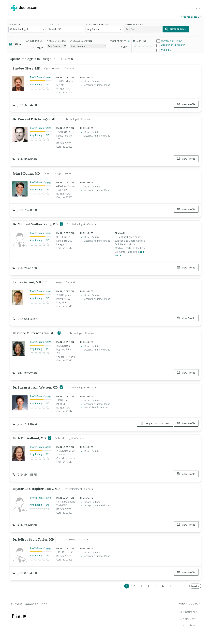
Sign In (196, 8)
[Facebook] (13, 595)
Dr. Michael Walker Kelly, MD (36, 216)
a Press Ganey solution (29, 583)
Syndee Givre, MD (26, 66)
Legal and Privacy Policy (109, 630)
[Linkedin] (18, 595)
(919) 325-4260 (25, 103)
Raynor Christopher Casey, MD (36, 472)
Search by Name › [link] (192, 15)
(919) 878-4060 (25, 554)
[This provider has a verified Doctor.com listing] (61, 216)
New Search (176, 27)
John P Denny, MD (26, 168)
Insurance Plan (134, 22)
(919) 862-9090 (25, 155)
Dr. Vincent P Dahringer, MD (35, 115)
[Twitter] (24, 595)
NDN (198, 630)
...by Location (187, 604)
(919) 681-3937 (25, 309)
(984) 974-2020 (25, 362)
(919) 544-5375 (25, 459)
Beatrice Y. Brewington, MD (35, 322)
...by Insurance (188, 591)
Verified (164, 48)
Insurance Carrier (97, 22)
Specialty (15, 22)
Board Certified (169, 39)
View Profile (186, 102)
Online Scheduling (171, 43)
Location (53, 22)
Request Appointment (153, 410)
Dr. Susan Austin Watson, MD (36, 374)
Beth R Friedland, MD (30, 423)
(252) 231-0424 (25, 411)
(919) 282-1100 (25, 260)
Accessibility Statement (173, 630)
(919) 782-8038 (25, 204)
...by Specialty (187, 598)
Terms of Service (141, 630)
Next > (195, 565)
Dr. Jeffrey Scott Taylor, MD (33, 520)
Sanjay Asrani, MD (27, 273)
